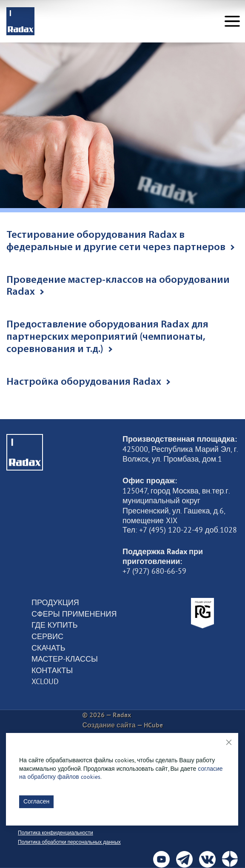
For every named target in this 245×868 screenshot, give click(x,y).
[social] (161, 859)
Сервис (47, 637)
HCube (153, 725)
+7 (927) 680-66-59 (154, 571)
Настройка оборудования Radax (88, 382)
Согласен (36, 801)
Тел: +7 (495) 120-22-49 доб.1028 (180, 530)
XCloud (45, 682)
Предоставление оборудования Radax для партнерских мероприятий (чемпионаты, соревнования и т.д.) (107, 337)
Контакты (52, 671)
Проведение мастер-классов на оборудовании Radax (118, 286)
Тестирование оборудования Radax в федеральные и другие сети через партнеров (120, 241)
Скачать (48, 648)
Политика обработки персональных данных (69, 842)
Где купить (55, 625)
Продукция (55, 603)
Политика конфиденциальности (56, 833)
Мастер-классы (65, 659)
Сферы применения (74, 614)
